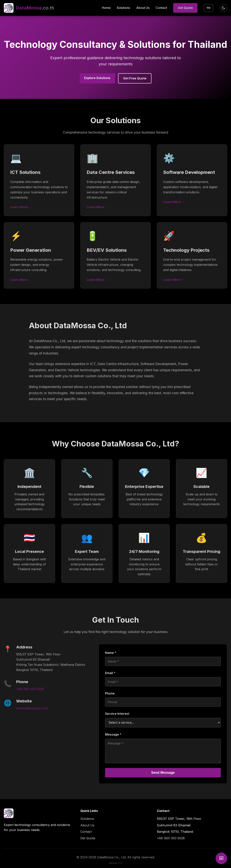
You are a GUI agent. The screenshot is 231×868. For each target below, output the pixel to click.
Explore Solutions (97, 78)
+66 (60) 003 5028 (30, 689)
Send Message (163, 773)
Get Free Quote (135, 78)
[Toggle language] (208, 8)
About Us (143, 8)
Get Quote (185, 8)
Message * (113, 734)
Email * (110, 673)
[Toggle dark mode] (223, 8)
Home (106, 8)
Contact (161, 8)
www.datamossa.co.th (32, 708)
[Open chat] (221, 858)
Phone (110, 693)
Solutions (123, 8)
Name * (111, 653)
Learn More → (21, 207)
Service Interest (117, 714)
